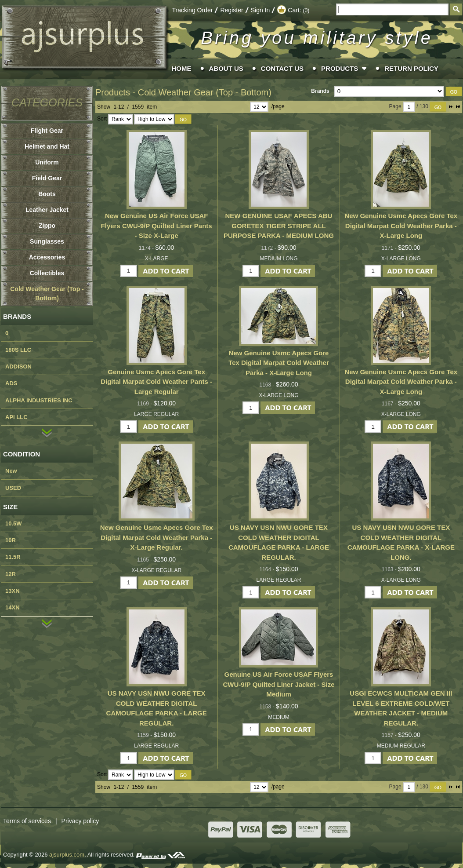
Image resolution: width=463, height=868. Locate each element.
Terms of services (32, 821)
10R (11, 540)
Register (231, 10)
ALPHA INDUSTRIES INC (39, 400)
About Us (226, 68)
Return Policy (411, 68)
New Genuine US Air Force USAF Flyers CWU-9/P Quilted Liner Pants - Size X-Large (157, 226)
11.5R (13, 557)
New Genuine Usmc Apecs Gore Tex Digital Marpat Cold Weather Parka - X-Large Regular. (157, 537)
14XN (13, 607)
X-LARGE (157, 259)
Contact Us (282, 68)
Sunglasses (47, 241)
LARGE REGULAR (156, 414)
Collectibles (47, 273)
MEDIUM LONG (279, 259)
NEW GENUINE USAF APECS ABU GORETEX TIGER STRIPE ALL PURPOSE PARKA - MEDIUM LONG (279, 226)
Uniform (47, 162)
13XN (13, 591)
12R (11, 574)
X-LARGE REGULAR (156, 570)
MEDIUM (279, 717)
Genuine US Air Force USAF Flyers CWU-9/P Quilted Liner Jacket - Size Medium (279, 684)
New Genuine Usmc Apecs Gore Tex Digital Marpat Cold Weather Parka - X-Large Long (401, 226)
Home (182, 68)
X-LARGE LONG (401, 259)
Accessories (47, 257)
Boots (47, 194)
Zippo (47, 226)
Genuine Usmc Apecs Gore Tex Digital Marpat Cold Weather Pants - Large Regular (156, 382)
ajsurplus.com (67, 855)
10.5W (14, 523)
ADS (11, 383)
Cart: (293, 10)
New (11, 471)
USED (13, 488)
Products (340, 68)
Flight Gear (47, 131)
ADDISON (18, 367)
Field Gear (47, 178)
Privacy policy (80, 821)
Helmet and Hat (47, 146)
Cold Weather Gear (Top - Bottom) (205, 92)
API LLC (16, 417)
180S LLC (18, 350)
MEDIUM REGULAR (401, 746)
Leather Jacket (47, 210)
